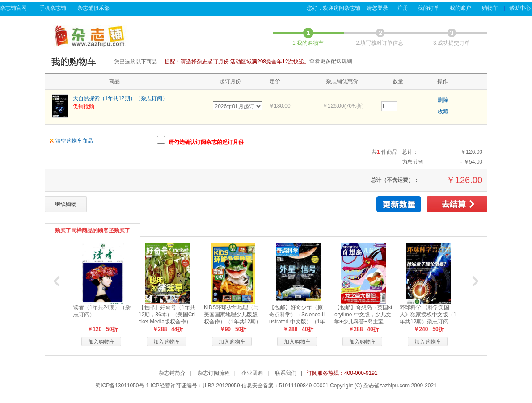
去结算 (457, 204)
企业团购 (252, 373)
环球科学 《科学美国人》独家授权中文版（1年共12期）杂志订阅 (428, 315)
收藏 (443, 112)
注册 (403, 8)
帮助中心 (521, 8)
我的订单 (429, 8)
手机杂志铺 (53, 8)
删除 (443, 100)
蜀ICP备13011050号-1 (122, 386)
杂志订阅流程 (214, 373)
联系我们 (286, 373)
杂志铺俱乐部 (94, 8)
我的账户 (461, 8)
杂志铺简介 (172, 373)
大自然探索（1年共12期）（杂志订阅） (120, 98)
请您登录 (377, 8)
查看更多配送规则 (331, 61)
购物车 (491, 8)
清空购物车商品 (74, 141)
